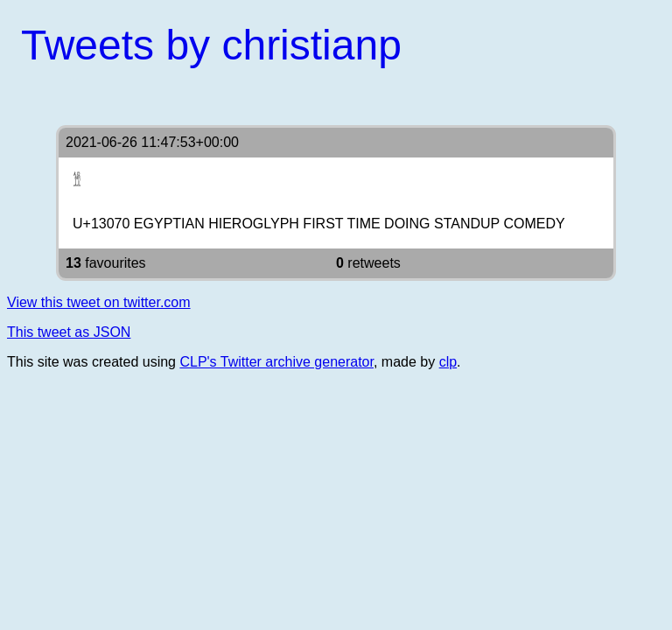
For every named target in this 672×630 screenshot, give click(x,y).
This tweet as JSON (69, 332)
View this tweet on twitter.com (99, 302)
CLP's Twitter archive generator (276, 362)
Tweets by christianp (211, 45)
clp (448, 362)
